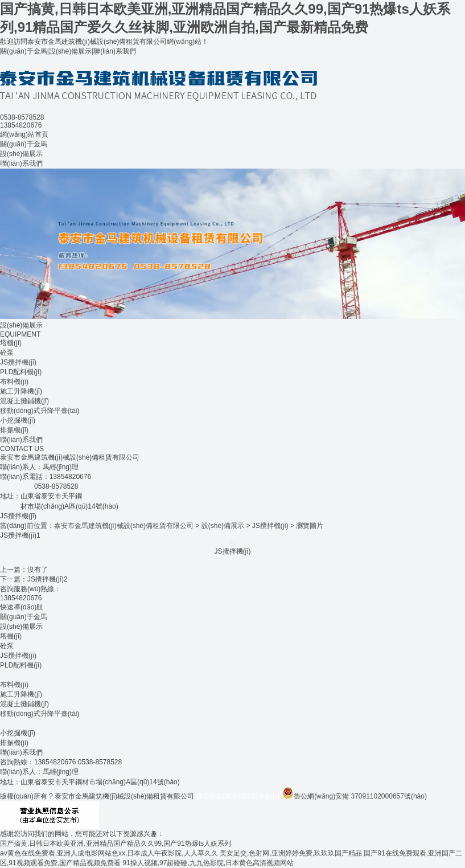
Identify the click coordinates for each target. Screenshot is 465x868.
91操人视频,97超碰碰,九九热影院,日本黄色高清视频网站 (208, 863)
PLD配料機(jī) (21, 372)
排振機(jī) (14, 430)
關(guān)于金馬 (24, 51)
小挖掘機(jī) (18, 420)
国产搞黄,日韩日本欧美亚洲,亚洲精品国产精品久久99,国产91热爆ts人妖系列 (116, 844)
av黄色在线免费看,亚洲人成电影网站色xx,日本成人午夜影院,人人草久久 (109, 853)
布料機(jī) (14, 382)
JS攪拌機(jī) (18, 362)
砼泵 (7, 353)
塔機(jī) (11, 343)
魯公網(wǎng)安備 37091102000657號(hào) (355, 796)
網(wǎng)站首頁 (24, 134)
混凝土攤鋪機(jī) (24, 401)
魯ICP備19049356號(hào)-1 (238, 796)
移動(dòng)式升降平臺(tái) (40, 411)
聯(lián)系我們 (115, 51)
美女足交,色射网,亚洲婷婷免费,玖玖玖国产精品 (291, 853)
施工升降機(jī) (21, 391)
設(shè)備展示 (70, 51)
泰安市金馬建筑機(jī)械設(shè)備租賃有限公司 (124, 526)
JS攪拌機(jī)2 (48, 579)
